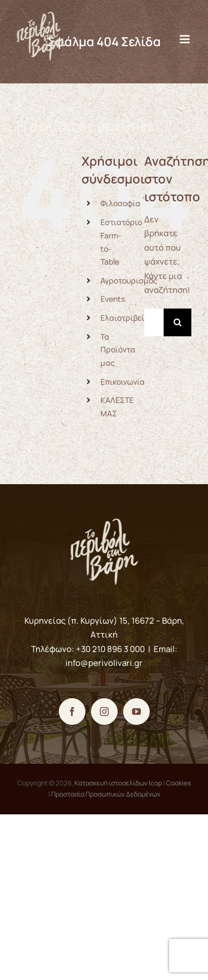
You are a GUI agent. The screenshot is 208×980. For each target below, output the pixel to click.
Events (113, 299)
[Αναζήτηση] (177, 322)
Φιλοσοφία (120, 203)
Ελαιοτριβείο (125, 318)
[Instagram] (104, 712)
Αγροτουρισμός (129, 280)
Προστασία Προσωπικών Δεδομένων (106, 794)
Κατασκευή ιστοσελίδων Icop (118, 783)
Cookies (178, 783)
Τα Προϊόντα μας (118, 350)
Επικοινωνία (123, 382)
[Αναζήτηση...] (154, 322)
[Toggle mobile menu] (186, 39)
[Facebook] (72, 712)
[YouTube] (136, 712)
